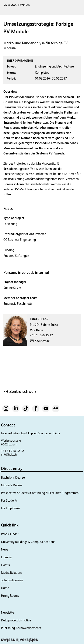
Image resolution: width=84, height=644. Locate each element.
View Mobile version (17, 5)
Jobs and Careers (12, 580)
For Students (9, 500)
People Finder (10, 534)
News (5, 549)
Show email (42, 341)
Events (5, 565)
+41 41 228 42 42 (13, 451)
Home (5, 588)
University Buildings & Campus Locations (28, 542)
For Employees (10, 508)
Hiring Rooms (10, 596)
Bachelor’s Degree (13, 477)
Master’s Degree (12, 485)
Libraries (7, 557)
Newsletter (8, 612)
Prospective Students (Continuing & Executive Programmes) (40, 493)
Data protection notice (16, 620)
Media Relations (12, 573)
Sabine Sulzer (12, 288)
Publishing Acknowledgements (21, 628)
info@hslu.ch (9, 455)
